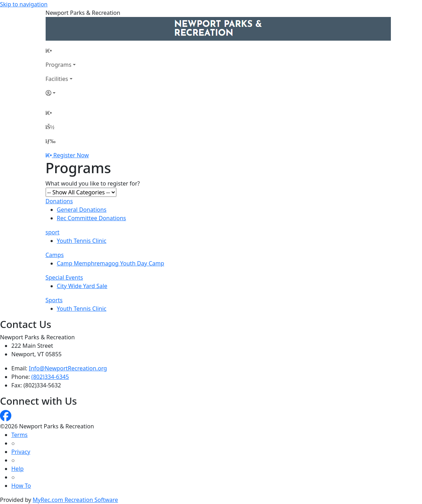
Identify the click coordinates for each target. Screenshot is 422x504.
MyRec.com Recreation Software (75, 500)
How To (21, 486)
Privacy (21, 452)
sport (53, 232)
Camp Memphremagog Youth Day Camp (111, 263)
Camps (55, 255)
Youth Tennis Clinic (82, 241)
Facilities (57, 79)
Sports (54, 300)
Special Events (64, 277)
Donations (59, 201)
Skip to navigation (24, 4)
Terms (19, 435)
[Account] (61, 93)
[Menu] (51, 141)
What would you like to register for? (93, 183)
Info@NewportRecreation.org (68, 368)
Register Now (71, 155)
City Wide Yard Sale (82, 286)
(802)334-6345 (50, 377)
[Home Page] (61, 51)
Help (18, 469)
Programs (59, 65)
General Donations (82, 210)
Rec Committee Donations (92, 218)
